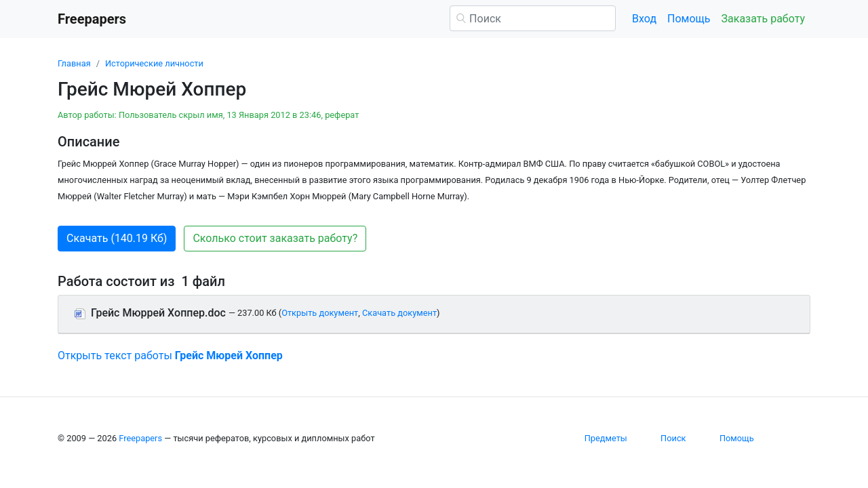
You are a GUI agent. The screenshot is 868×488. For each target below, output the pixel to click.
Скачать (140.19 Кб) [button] (117, 238)
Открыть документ (320, 313)
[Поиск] (533, 18)
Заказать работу (763, 19)
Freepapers (140, 438)
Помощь (689, 19)
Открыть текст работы (170, 355)
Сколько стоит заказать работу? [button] (275, 238)
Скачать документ (399, 313)
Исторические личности (154, 63)
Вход (644, 19)
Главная (74, 63)
